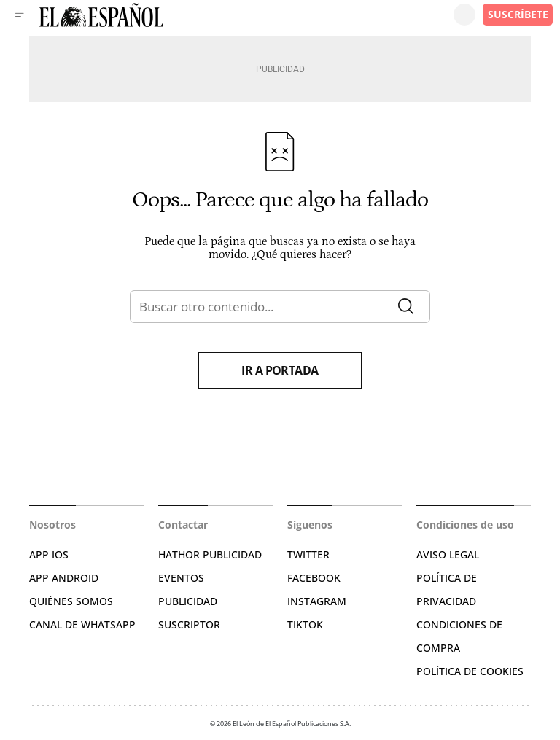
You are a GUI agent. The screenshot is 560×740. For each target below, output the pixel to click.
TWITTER (308, 554)
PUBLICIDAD (188, 601)
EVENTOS (181, 578)
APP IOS (49, 554)
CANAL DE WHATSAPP (82, 624)
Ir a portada (280, 370)
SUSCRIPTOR (189, 624)
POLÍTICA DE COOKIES (470, 671)
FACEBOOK (314, 578)
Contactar (183, 525)
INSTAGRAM (317, 601)
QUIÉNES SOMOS (71, 601)
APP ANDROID (64, 578)
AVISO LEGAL (448, 554)
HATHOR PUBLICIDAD (210, 554)
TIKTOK (305, 624)
